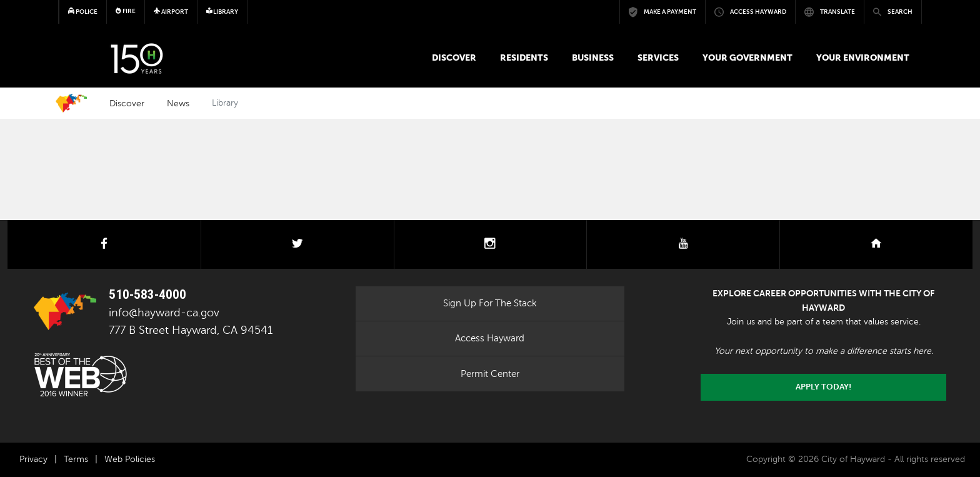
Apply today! (823, 387)
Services (658, 58)
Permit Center (490, 374)
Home (71, 103)
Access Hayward (490, 338)
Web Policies (130, 459)
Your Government (747, 58)
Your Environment (863, 58)
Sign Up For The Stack (490, 303)
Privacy (33, 459)
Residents (524, 58)
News (178, 103)
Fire (126, 11)
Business (593, 58)
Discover (454, 58)
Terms (76, 459)
